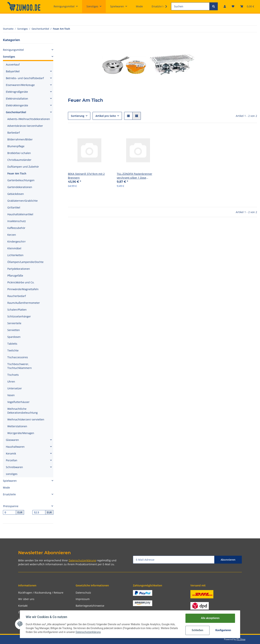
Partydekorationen (19, 269)
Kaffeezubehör (16, 228)
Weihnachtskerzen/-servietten (26, 419)
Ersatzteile (9, 494)
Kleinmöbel (14, 248)
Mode (6, 488)
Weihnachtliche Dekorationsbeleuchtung (22, 411)
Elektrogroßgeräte (17, 92)
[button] (225, 6)
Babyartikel (13, 71)
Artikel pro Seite (106, 116)
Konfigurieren (223, 630)
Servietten (14, 330)
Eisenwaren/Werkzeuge (20, 85)
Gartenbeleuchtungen (21, 180)
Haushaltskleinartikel (20, 214)
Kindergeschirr (17, 241)
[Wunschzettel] (233, 6)
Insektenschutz (17, 221)
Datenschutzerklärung (82, 560)
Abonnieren (228, 560)
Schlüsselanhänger (19, 316)
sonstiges (12, 474)
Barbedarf (14, 133)
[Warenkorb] (247, 6)
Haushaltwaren (15, 447)
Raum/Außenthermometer (24, 303)
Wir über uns (26, 599)
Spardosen (14, 337)
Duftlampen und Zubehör (23, 167)
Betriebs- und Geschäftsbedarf (25, 78)
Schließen (197, 630)
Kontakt (23, 606)
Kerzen (12, 235)
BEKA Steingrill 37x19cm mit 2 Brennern (86, 176)
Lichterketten (15, 255)
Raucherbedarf (17, 296)
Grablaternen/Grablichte (22, 201)
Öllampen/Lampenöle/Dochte (25, 262)
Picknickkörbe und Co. (21, 282)
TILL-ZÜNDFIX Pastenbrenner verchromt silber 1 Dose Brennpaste (134, 176)
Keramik (11, 453)
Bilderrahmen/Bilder (20, 139)
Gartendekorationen (20, 187)
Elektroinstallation (17, 99)
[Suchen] (190, 6)
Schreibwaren (14, 467)
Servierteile (14, 323)
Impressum (83, 599)
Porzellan (12, 460)
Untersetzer (15, 388)
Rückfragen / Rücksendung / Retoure (41, 593)
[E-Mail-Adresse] (174, 560)
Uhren (11, 382)
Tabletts (12, 344)
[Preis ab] (9, 512)
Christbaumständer (19, 160)
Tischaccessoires (18, 357)
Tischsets (13, 375)
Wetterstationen (17, 426)
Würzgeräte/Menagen (21, 433)
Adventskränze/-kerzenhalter (25, 126)
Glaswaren (12, 440)
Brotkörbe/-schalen (19, 153)
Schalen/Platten (17, 310)
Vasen (11, 395)
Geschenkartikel (16, 112)
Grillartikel (14, 207)
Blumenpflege (16, 146)
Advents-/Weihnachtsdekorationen (29, 119)
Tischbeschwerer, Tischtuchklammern (20, 366)
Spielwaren (10, 481)
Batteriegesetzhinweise (90, 606)
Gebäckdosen (16, 194)
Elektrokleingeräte (17, 105)
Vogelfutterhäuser (18, 402)
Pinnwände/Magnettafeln (23, 289)
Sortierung (78, 116)
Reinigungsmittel (13, 50)
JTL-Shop (241, 639)
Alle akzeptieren (210, 618)
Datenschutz (83, 593)
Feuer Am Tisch (17, 173)
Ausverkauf (13, 64)
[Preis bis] (39, 512)
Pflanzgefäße (15, 276)
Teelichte (13, 350)
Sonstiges (9, 57)
